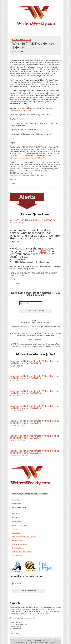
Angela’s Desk (17, 522)
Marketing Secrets (18, 548)
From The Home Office (22, 40)
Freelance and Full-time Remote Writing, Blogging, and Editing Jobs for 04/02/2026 (35, 392)
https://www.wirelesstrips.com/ (21, 110)
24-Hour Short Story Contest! (22, 552)
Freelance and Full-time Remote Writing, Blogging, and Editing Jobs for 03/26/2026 (35, 407)
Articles (15, 529)
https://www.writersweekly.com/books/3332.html (27, 158)
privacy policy (14, 633)
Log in (18, 642)
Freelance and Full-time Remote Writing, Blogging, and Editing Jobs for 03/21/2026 (35, 422)
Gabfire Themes (50, 642)
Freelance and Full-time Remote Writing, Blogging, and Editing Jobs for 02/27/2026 (35, 452)
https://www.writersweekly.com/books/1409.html (27, 175)
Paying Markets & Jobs (20, 544)
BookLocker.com (22, 614)
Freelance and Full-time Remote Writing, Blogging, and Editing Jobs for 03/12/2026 (35, 437)
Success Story (17, 555)
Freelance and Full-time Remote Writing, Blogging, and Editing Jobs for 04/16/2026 (35, 362)
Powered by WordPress (29, 642)
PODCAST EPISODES (20, 525)
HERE (43, 251)
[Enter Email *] (31, 303)
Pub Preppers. (44, 614)
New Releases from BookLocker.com (24, 537)
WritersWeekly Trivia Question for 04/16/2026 (32, 220)
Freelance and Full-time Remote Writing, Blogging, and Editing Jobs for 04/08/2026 (35, 377)
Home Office (16, 533)
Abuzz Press (32, 614)
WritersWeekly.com (38, 640)
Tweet (13, 183)
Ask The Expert (17, 540)
